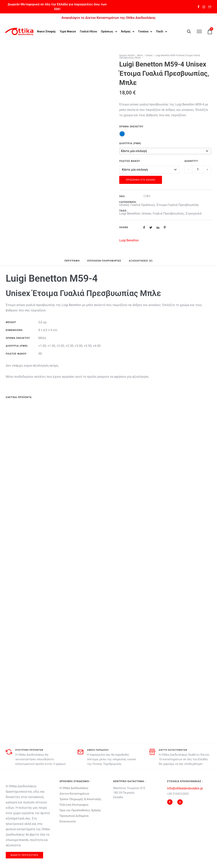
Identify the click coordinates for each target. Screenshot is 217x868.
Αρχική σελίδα (127, 55)
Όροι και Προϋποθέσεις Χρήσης (80, 810)
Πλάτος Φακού (130, 161)
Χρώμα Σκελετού (131, 126)
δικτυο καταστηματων (173, 750)
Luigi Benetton (130, 213)
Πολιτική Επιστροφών (74, 805)
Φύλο (140, 55)
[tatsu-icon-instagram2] (204, 7)
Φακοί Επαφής (47, 29)
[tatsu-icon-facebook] (199, 7)
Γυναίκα (144, 29)
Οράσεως (107, 29)
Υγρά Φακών (68, 29)
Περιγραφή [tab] (72, 261)
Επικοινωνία (68, 821)
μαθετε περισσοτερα (24, 855)
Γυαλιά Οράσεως (143, 205)
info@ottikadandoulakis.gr (185, 788)
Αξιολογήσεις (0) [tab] (141, 261)
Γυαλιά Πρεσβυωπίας (168, 213)
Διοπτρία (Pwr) (130, 143)
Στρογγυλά (194, 213)
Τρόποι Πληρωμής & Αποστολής (81, 799)
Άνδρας (126, 29)
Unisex (149, 55)
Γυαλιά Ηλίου (89, 29)
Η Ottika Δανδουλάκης (74, 788)
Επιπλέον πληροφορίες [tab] (104, 261)
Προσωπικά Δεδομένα (74, 816)
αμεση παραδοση (98, 750)
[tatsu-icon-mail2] (210, 7)
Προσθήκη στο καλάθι (141, 180)
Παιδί (41, 34)
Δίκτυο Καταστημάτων (74, 794)
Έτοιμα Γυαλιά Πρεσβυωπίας (178, 205)
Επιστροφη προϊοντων (29, 750)
